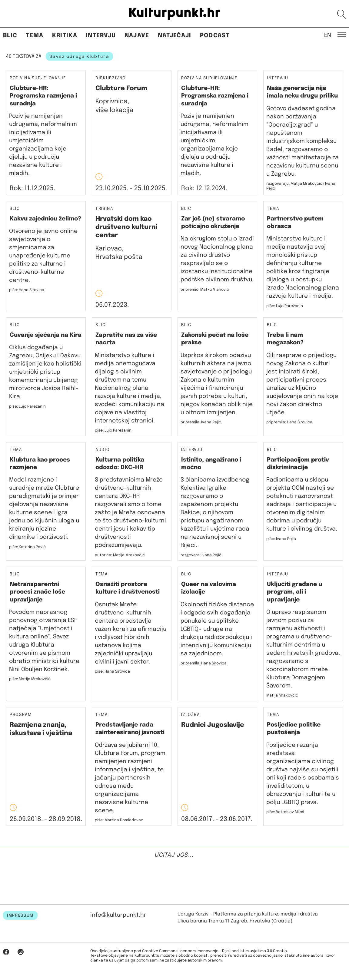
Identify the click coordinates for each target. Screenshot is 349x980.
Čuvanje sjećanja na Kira (46, 335)
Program (21, 715)
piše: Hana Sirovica (112, 672)
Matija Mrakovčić (282, 695)
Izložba (191, 715)
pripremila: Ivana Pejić (201, 422)
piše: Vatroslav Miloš (285, 812)
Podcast (215, 36)
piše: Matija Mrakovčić (30, 679)
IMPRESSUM (20, 915)
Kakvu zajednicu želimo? (45, 219)
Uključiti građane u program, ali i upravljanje (294, 592)
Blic (10, 36)
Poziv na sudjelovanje (38, 78)
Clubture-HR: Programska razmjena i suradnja (43, 96)
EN (328, 35)
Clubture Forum (121, 88)
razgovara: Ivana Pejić (201, 555)
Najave (137, 36)
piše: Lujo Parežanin (285, 306)
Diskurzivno (111, 78)
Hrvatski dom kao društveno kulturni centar (126, 227)
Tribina (104, 209)
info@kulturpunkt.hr (118, 915)
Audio (102, 450)
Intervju (101, 36)
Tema (35, 36)
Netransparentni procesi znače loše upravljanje (37, 592)
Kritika (65, 36)
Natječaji (175, 36)
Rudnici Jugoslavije (213, 725)
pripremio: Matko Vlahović (205, 290)
